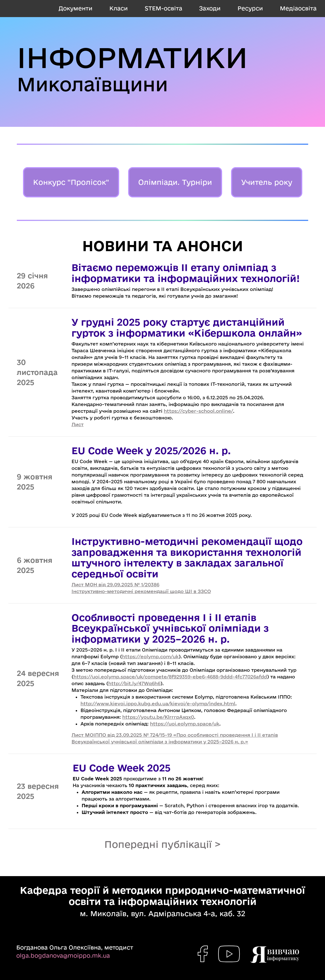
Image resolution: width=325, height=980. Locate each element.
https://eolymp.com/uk (150, 656)
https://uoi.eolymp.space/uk (185, 724)
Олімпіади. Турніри (175, 182)
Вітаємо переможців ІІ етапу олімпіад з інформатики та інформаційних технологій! (186, 273)
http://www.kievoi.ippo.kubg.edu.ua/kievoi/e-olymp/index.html (158, 704)
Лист (78, 424)
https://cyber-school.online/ (198, 411)
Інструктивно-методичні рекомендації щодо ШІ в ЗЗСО (141, 591)
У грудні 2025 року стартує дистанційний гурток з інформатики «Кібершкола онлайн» (187, 327)
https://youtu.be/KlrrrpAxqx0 (158, 717)
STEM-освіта (163, 8)
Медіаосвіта (298, 8)
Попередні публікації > (163, 844)
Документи (76, 8)
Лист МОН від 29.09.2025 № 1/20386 (115, 584)
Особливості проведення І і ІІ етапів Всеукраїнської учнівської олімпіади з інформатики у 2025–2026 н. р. (170, 628)
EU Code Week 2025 (122, 768)
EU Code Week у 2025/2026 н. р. (151, 451)
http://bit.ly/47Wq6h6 (134, 683)
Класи (119, 8)
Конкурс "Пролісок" (71, 182)
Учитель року (267, 182)
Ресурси (250, 8)
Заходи (210, 8)
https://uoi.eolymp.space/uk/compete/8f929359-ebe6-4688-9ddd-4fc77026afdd (170, 677)
